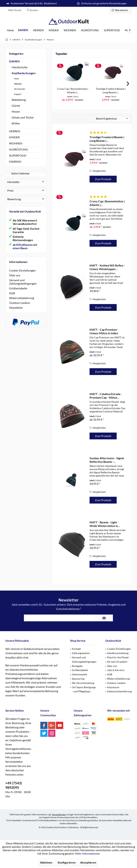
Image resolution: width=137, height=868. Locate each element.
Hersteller (13, 182)
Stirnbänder (20, 89)
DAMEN (14, 61)
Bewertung (14, 199)
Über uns (15, 275)
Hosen (16, 111)
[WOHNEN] (70, 30)
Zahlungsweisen (81, 653)
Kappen (18, 94)
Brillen (16, 123)
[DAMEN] (23, 30)
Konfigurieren (67, 862)
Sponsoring (78, 679)
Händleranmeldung (118, 653)
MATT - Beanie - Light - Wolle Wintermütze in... (105, 524)
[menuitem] (120, 10)
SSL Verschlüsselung (83, 683)
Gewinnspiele (79, 674)
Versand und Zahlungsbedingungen (23, 282)
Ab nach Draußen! (117, 662)
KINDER (14, 137)
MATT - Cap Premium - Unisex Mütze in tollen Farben (104, 331)
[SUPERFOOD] (112, 30)
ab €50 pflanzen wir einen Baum (25, 246)
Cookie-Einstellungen (22, 270)
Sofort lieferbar (21, 173)
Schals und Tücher (23, 117)
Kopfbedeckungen (23, 73)
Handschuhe (19, 67)
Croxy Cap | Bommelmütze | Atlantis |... (73, 91)
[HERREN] (38, 30)
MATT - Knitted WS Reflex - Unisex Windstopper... (107, 267)
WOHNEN (16, 143)
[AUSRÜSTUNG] (90, 30)
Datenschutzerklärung (119, 691)
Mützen (18, 84)
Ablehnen (46, 862)
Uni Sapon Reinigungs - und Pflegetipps (84, 689)
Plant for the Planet (118, 657)
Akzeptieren (88, 862)
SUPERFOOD (18, 155)
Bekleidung (19, 100)
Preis (10, 190)
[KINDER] (54, 30)
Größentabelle (18, 288)
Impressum (113, 687)
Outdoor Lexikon (20, 303)
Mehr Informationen (87, 853)
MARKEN (15, 161)
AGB (12, 293)
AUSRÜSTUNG (19, 149)
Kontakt (76, 649)
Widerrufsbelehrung (22, 298)
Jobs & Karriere (116, 670)
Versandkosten (59, 814)
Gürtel (16, 106)
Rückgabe (77, 666)
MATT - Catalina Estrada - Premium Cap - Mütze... (106, 396)
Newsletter (16, 308)
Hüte (16, 79)
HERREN (15, 131)
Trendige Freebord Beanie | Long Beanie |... (111, 91)
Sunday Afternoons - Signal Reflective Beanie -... (107, 460)
